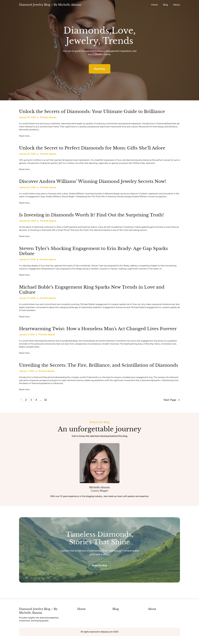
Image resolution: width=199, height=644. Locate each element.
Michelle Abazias (48, 117)
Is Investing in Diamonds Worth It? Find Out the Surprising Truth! (91, 215)
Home (81, 609)
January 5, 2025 (27, 335)
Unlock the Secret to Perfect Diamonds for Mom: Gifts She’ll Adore (92, 148)
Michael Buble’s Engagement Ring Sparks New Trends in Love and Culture (92, 290)
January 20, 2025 (27, 117)
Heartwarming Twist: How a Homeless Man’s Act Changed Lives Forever (98, 329)
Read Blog (100, 69)
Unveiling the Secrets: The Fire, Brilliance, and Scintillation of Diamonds (99, 365)
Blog (116, 609)
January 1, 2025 (27, 371)
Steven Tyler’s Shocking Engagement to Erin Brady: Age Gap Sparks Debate (93, 251)
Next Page (172, 400)
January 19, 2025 (27, 259)
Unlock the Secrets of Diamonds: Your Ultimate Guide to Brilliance (92, 111)
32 (45, 400)
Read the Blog (99, 565)
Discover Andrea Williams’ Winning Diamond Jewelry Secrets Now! (93, 181)
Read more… (25, 136)
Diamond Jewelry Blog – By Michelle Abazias (50, 5)
